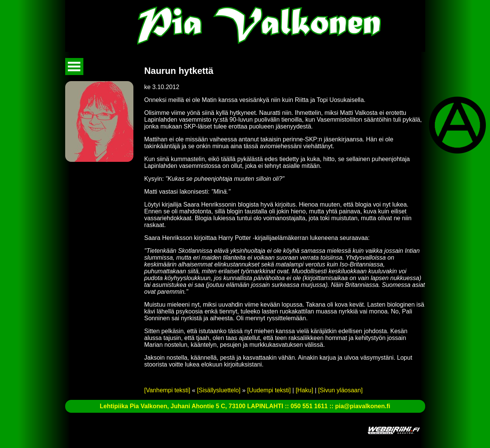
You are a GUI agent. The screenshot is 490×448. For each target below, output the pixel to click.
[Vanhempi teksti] (168, 390)
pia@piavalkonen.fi (362, 406)
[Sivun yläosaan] (340, 390)
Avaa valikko (74, 67)
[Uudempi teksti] (269, 390)
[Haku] (304, 390)
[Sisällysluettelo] (219, 390)
